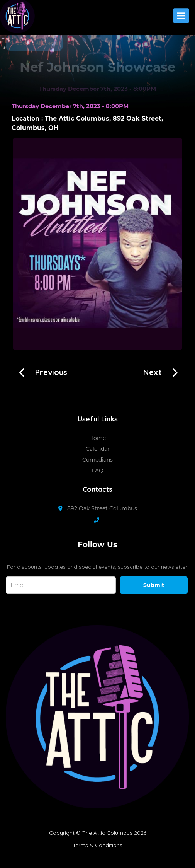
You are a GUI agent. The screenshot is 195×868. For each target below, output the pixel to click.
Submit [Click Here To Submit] (154, 585)
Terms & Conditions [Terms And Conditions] (97, 845)
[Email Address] (61, 585)
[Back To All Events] (34, 43)
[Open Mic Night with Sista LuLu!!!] (40, 371)
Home (97, 438)
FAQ (97, 471)
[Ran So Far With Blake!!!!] (163, 371)
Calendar (98, 449)
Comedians (97, 460)
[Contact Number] (100, 520)
